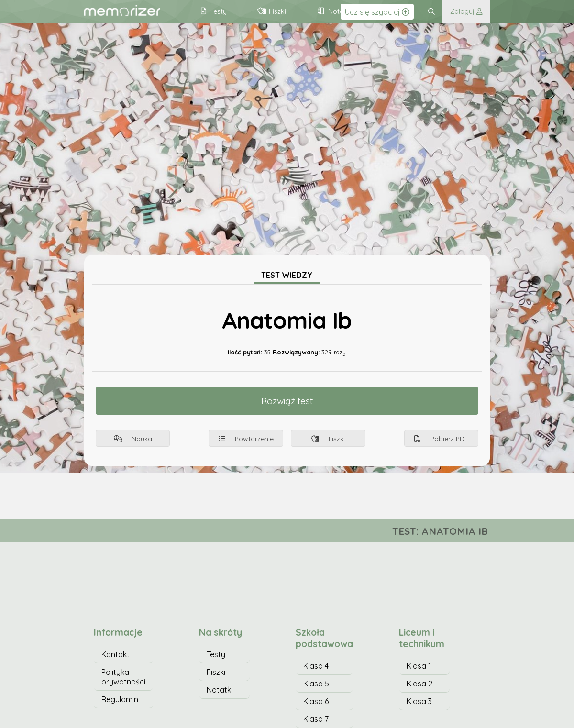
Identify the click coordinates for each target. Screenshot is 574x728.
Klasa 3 (419, 701)
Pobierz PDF (441, 438)
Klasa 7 (316, 719)
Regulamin (120, 699)
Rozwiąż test (287, 401)
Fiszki (328, 438)
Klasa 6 (316, 701)
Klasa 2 (419, 684)
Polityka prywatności (123, 677)
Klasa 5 (316, 684)
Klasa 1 (419, 666)
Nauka (133, 438)
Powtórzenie (246, 438)
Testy (216, 654)
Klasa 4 (316, 666)
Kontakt (116, 654)
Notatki (220, 690)
